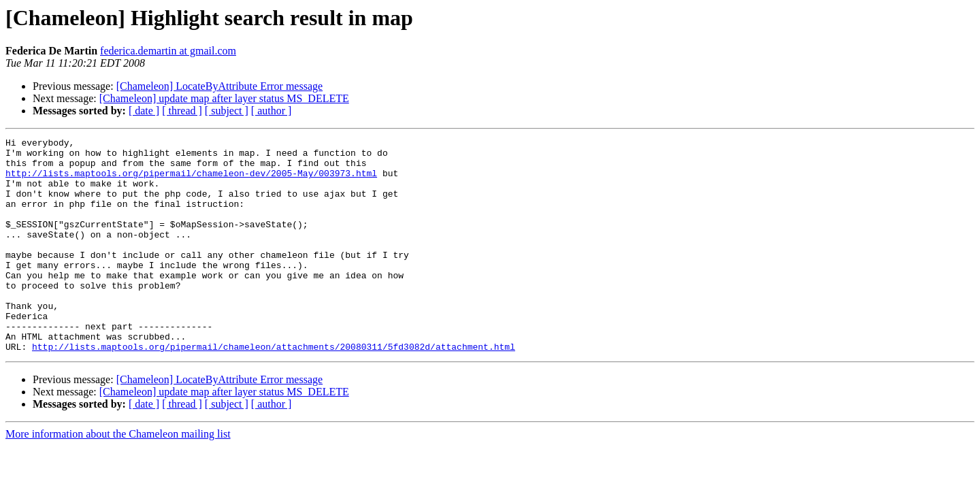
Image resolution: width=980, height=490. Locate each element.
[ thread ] (182, 111)
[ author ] (272, 111)
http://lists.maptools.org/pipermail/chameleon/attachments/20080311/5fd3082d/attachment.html (274, 389)
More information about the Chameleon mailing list (118, 477)
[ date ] (144, 111)
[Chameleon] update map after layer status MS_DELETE (224, 98)
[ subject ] (227, 111)
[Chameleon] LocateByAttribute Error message (219, 86)
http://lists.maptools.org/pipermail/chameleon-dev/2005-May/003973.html (191, 181)
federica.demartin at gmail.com (168, 51)
